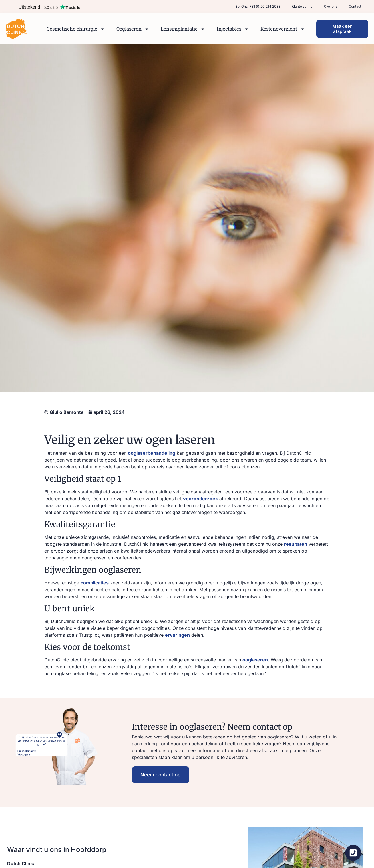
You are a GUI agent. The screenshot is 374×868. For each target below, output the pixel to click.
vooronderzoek (200, 499)
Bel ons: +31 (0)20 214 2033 (258, 6)
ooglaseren (255, 660)
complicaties (95, 583)
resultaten (296, 544)
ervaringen (177, 635)
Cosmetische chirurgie (76, 29)
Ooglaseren (133, 29)
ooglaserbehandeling (152, 453)
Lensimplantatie (183, 29)
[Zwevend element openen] (353, 853)
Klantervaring (302, 7)
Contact (355, 7)
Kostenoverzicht (283, 29)
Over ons (331, 7)
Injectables (233, 29)
